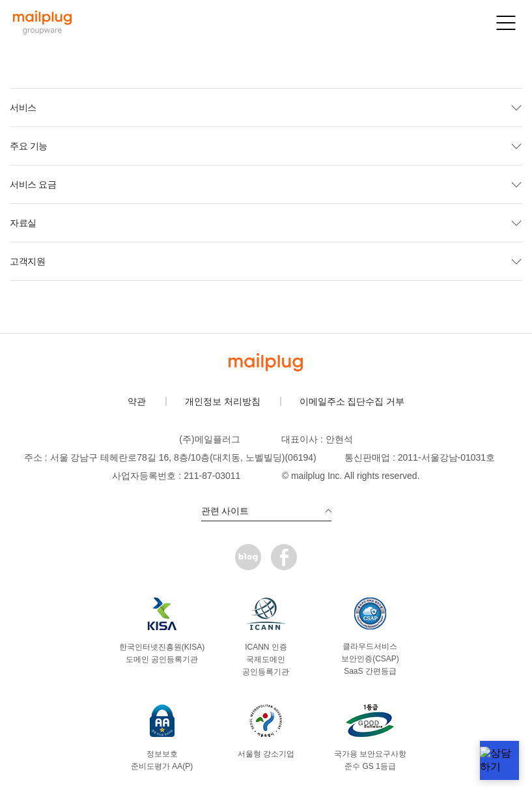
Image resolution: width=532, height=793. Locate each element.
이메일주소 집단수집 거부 (352, 401)
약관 (137, 401)
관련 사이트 (266, 511)
